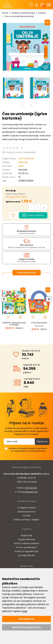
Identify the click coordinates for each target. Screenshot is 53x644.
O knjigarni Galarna (27, 508)
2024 (21, 166)
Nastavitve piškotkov (27, 627)
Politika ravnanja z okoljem (26, 520)
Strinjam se (27, 619)
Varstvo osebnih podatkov (27, 543)
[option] (13, 88)
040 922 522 (31, 488)
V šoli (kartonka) (39, 323)
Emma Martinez (26, 159)
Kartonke (42, 13)
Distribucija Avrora (26, 512)
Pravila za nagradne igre (26, 551)
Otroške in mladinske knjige (23, 13)
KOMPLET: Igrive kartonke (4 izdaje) (14, 324)
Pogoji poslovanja (27, 539)
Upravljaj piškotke (26, 555)
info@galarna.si (30, 492)
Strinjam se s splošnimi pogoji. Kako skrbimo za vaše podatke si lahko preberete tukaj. (28, 450)
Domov (5, 13)
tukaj (24, 611)
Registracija (27, 535)
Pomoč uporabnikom (26, 547)
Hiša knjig (23, 162)
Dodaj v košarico (33, 215)
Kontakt (27, 516)
